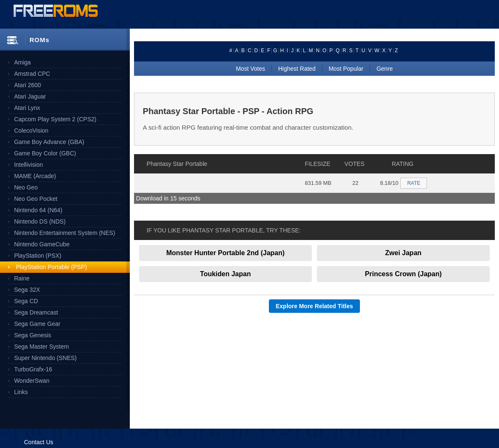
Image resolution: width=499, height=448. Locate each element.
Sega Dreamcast (36, 312)
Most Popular (346, 69)
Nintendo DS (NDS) (40, 221)
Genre (385, 69)
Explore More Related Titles (314, 306)
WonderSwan (32, 381)
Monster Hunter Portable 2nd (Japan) (225, 253)
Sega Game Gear (37, 324)
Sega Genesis (32, 335)
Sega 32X (27, 290)
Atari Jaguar (30, 96)
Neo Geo (26, 187)
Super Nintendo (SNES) (45, 358)
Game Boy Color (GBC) (45, 153)
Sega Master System (41, 347)
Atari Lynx (27, 108)
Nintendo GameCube (42, 244)
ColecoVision (31, 131)
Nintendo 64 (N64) (38, 210)
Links (21, 392)
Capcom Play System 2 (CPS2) (55, 119)
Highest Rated (297, 69)
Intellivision (28, 165)
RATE (414, 183)
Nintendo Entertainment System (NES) (64, 233)
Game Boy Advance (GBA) (49, 142)
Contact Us (39, 442)
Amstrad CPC (32, 74)
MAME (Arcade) (35, 176)
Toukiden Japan (226, 274)
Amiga (22, 62)
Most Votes (251, 69)
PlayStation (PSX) (38, 256)
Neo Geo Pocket (36, 199)
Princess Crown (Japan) (403, 274)
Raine (22, 278)
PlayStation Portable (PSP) (51, 267)
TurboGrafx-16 (33, 369)
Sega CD (26, 301)
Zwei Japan (403, 253)
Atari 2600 (27, 85)
